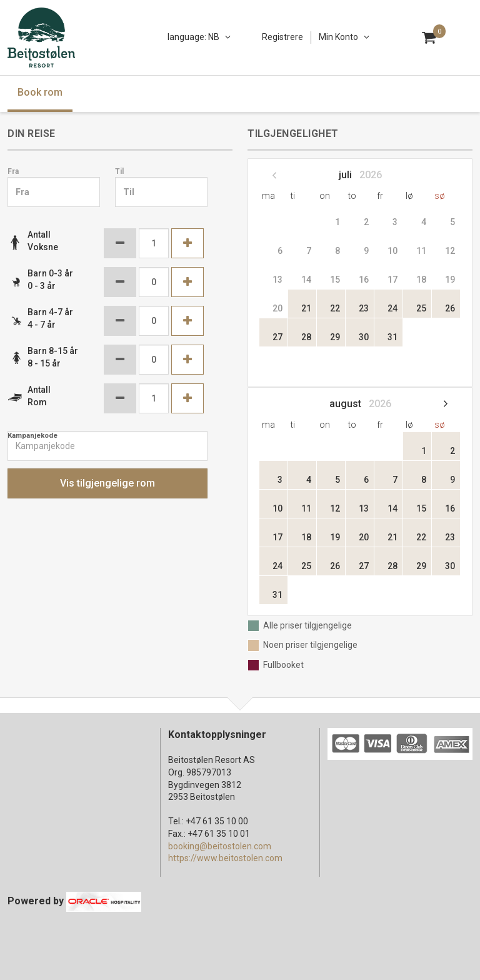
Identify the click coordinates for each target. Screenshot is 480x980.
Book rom (40, 92)
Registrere (282, 37)
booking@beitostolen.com (220, 846)
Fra (13, 171)
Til (119, 171)
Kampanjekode (32, 436)
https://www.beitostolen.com (225, 858)
